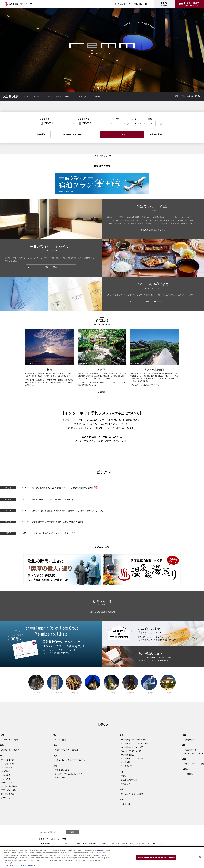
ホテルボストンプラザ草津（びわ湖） (70, 760)
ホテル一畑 (126, 804)
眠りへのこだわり (63, 97)
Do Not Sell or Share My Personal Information (156, 857)
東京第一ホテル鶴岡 (9, 740)
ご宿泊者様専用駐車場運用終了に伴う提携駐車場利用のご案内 (57, 522)
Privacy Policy (11, 863)
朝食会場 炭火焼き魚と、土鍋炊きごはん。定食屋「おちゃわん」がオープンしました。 (68, 511)
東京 (2, 756)
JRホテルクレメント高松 (194, 754)
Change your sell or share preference (20, 865)
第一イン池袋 (7, 798)
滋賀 (55, 756)
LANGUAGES (140, 4)
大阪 (122, 735)
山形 (2, 735)
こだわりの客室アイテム (153, 301)
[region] (102, 857)
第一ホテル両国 (8, 794)
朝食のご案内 (51, 267)
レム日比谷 (93, 684)
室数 (150, 119)
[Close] (200, 857)
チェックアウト (85, 119)
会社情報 (102, 843)
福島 (2, 745)
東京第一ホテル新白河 (10, 750)
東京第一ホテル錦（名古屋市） (68, 750)
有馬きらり (126, 784)
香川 (184, 745)
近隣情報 (102, 392)
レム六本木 (130, 684)
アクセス (47, 97)
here (99, 850)
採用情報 (92, 843)
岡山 (122, 789)
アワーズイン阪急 (9, 790)
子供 (134, 119)
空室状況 (41, 135)
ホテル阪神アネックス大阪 (132, 758)
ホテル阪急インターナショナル (134, 740)
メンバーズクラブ (120, 4)
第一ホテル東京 (8, 760)
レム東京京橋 (74, 684)
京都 (55, 766)
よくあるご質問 (82, 97)
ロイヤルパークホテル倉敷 (132, 794)
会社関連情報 (44, 843)
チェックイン (46, 119)
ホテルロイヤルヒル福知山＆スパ (68, 774)
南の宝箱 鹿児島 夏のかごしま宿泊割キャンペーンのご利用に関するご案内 (62, 488)
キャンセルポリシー (103, 156)
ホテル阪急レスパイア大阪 (132, 747)
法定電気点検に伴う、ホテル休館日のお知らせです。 (54, 499)
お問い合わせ (177, 96)
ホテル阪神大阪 (127, 755)
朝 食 (36, 97)
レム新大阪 (149, 684)
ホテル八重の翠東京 (9, 786)
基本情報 (96, 97)
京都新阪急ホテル (62, 770)
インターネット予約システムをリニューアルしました (54, 533)
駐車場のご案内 (102, 166)
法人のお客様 (156, 135)
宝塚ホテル (126, 776)
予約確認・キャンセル (73, 135)
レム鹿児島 (168, 684)
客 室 (26, 97)
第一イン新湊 (60, 740)
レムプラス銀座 (36, 684)
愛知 (55, 745)
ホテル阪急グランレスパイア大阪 (135, 743)
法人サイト (82, 843)
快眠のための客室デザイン (153, 230)
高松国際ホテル (190, 750)
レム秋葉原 (111, 684)
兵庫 (122, 772)
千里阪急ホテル (127, 766)
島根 (122, 800)
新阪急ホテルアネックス (131, 751)
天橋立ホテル (60, 778)
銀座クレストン (8, 783)
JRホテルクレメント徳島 (194, 764)
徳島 (184, 759)
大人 (118, 119)
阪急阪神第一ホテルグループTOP (53, 839)
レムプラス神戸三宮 (55, 684)
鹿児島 (185, 769)
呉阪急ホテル (189, 740)
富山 (55, 735)
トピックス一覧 (102, 547)
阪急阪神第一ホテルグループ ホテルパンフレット (143, 843)
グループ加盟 (114, 843)
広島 (184, 735)
